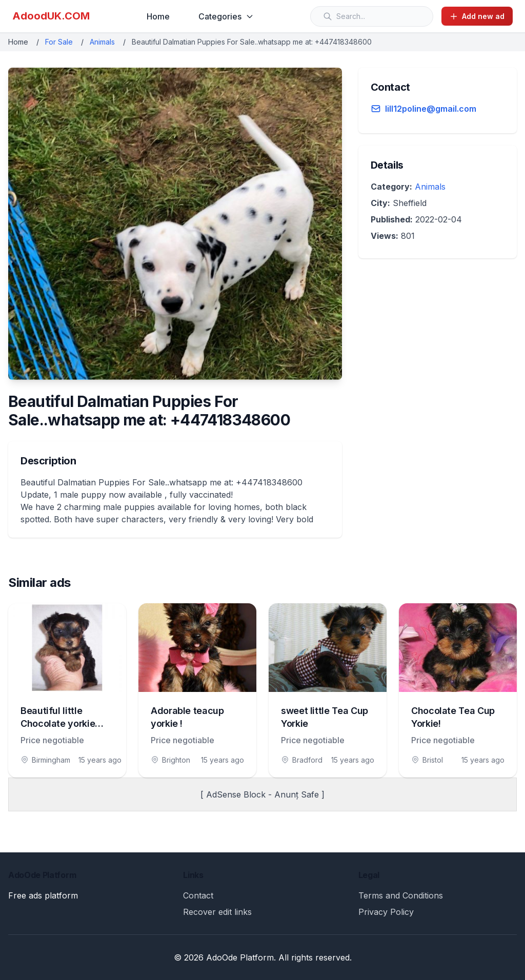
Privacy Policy (386, 912)
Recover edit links (217, 912)
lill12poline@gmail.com (431, 109)
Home (158, 16)
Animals (102, 42)
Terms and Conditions (401, 895)
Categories (226, 16)
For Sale (59, 42)
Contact (198, 895)
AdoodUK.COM (51, 16)
